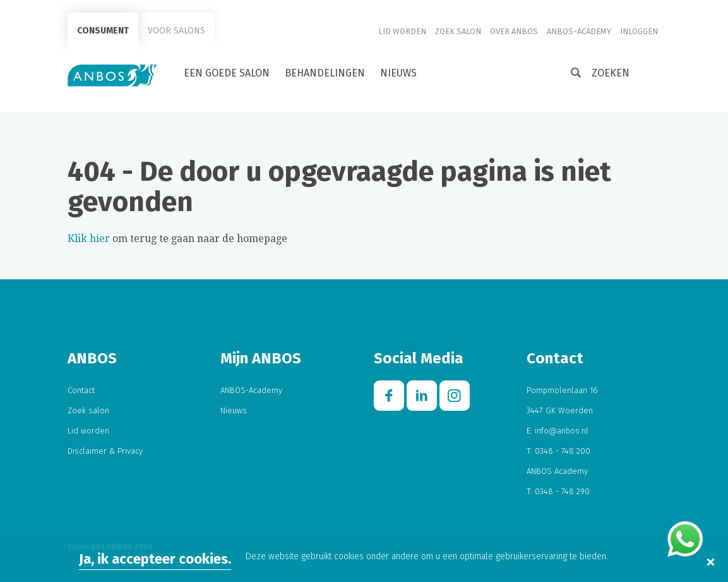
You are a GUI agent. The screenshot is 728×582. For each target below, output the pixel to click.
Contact (81, 390)
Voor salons (176, 31)
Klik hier (89, 239)
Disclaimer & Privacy (105, 451)
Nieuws (398, 73)
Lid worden (402, 31)
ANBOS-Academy (579, 31)
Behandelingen (325, 73)
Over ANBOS (514, 31)
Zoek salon (458, 31)
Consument (103, 31)
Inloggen (639, 31)
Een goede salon (227, 73)
